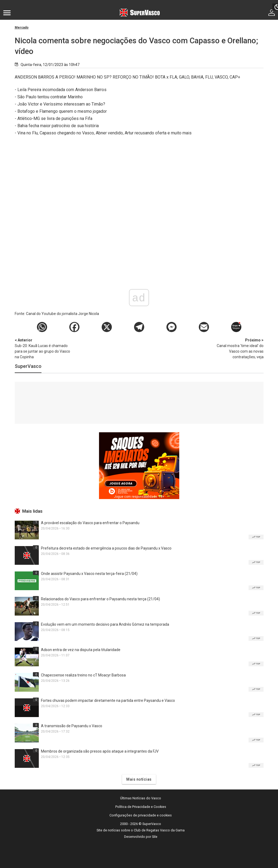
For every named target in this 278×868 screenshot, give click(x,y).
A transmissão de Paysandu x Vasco (72, 726)
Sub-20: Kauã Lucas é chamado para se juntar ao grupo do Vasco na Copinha (43, 348)
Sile (155, 837)
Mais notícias (139, 779)
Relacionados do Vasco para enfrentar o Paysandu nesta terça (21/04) (100, 599)
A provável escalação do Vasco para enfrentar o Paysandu (90, 523)
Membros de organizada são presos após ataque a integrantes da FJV (100, 751)
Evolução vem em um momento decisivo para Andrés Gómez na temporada (105, 624)
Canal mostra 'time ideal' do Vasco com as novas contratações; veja (235, 348)
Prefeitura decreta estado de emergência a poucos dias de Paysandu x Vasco (106, 548)
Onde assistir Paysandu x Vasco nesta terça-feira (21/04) (89, 574)
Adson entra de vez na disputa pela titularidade (81, 650)
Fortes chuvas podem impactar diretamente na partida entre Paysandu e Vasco (108, 700)
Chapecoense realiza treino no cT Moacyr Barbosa (83, 675)
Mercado (22, 28)
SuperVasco (28, 366)
